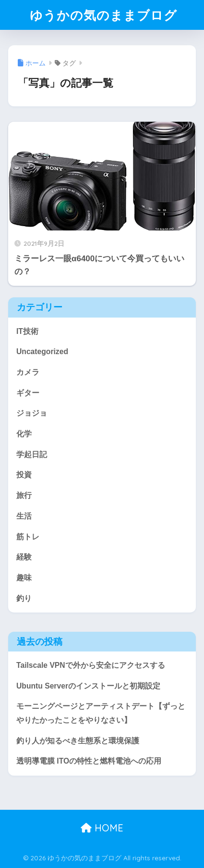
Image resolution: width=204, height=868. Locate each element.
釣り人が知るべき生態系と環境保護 (78, 741)
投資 (24, 475)
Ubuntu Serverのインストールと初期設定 (88, 686)
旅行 (24, 495)
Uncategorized (42, 351)
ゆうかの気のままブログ (103, 15)
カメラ (28, 372)
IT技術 (27, 331)
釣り (24, 598)
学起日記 (32, 454)
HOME (102, 828)
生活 (24, 516)
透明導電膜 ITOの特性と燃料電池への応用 (89, 761)
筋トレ (28, 537)
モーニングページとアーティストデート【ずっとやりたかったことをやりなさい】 (101, 713)
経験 (24, 557)
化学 (24, 434)
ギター (28, 393)
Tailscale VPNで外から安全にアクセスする (91, 665)
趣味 (24, 578)
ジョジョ (32, 413)
